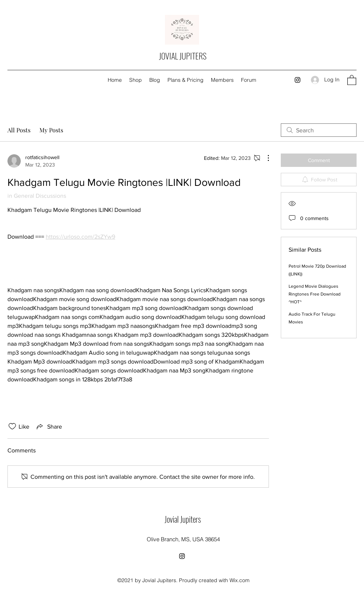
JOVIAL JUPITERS (183, 56)
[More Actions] (264, 158)
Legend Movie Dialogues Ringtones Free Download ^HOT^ (315, 294)
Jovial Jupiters (183, 519)
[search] (319, 130)
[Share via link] (49, 426)
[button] (352, 80)
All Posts (19, 130)
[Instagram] (298, 80)
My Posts (51, 130)
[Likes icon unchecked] (12, 426)
